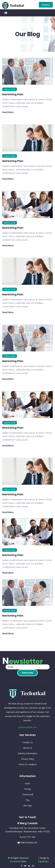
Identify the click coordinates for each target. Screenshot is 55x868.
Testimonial (28, 794)
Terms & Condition (27, 764)
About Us (28, 748)
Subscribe (27, 673)
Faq (28, 800)
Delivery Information (27, 753)
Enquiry (46, 5)
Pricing (27, 789)
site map (28, 805)
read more (8, 112)
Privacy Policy (28, 759)
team (28, 783)
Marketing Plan (13, 94)
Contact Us (28, 742)
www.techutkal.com (27, 727)
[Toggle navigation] (6, 13)
